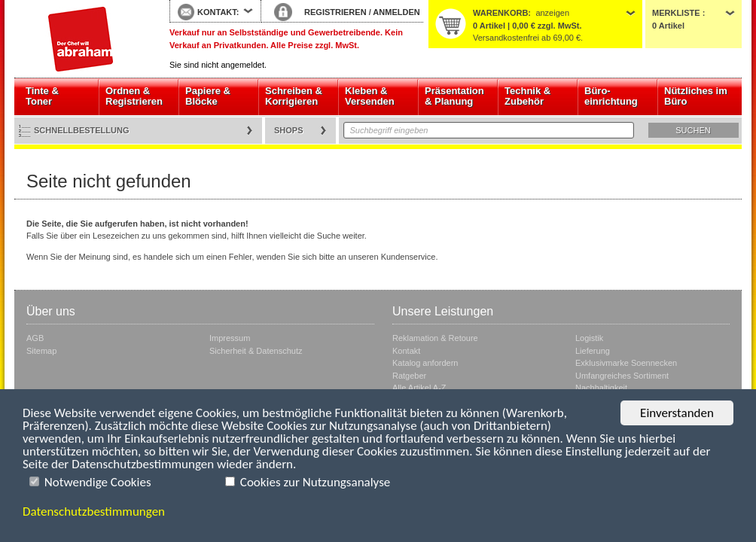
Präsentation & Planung (454, 96)
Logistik (589, 338)
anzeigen (552, 13)
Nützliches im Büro (696, 96)
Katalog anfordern (425, 363)
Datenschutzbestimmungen (94, 512)
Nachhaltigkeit (601, 388)
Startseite (81, 39)
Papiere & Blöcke (208, 96)
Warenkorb (500, 13)
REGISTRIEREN (335, 12)
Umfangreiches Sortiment (622, 376)
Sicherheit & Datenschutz (256, 351)
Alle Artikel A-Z (419, 388)
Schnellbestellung (82, 130)
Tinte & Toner (42, 96)
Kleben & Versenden (370, 96)
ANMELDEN (396, 12)
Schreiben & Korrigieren (294, 96)
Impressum (230, 338)
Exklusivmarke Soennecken (626, 363)
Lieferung (593, 351)
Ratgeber (409, 376)
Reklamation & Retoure (435, 338)
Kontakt (406, 351)
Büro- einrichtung (611, 96)
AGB (35, 338)
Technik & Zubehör (527, 96)
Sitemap (41, 351)
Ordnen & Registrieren (134, 96)
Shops (289, 130)
